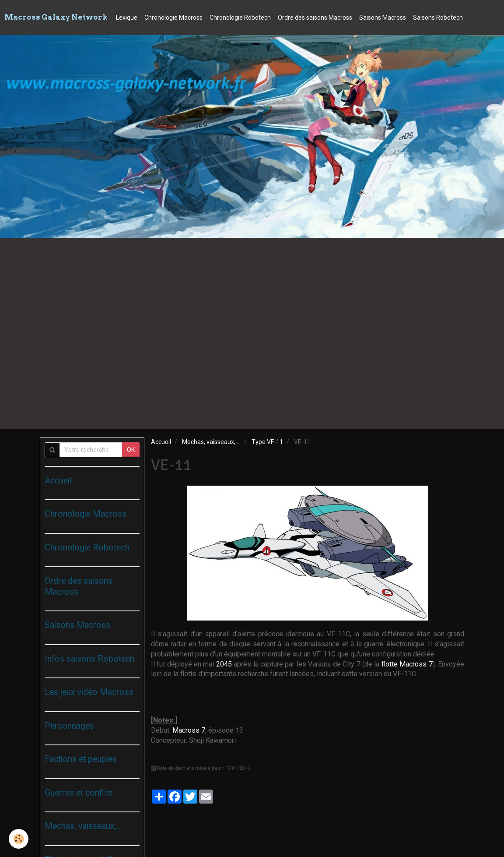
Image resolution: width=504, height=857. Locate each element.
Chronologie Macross (173, 18)
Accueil (161, 442)
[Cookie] (19, 839)
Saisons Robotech (438, 18)
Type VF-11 (267, 442)
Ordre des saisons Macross (315, 18)
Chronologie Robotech (240, 18)
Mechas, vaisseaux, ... (211, 442)
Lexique (127, 18)
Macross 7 (189, 730)
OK (131, 450)
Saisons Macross (383, 18)
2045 (224, 664)
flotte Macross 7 (407, 664)
